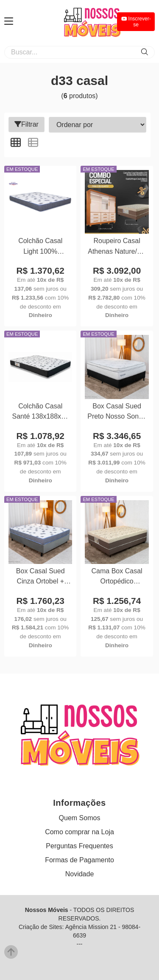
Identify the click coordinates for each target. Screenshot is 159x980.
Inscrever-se (136, 22)
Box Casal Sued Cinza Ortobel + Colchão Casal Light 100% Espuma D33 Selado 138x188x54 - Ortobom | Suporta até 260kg (40, 577)
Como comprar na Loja (79, 832)
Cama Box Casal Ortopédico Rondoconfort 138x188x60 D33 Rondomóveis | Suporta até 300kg (117, 577)
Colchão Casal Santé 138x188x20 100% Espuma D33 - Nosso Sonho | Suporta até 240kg (40, 412)
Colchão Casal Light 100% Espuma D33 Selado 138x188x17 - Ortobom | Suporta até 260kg (40, 247)
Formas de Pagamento (79, 860)
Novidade (80, 874)
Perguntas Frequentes (79, 846)
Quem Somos (80, 818)
